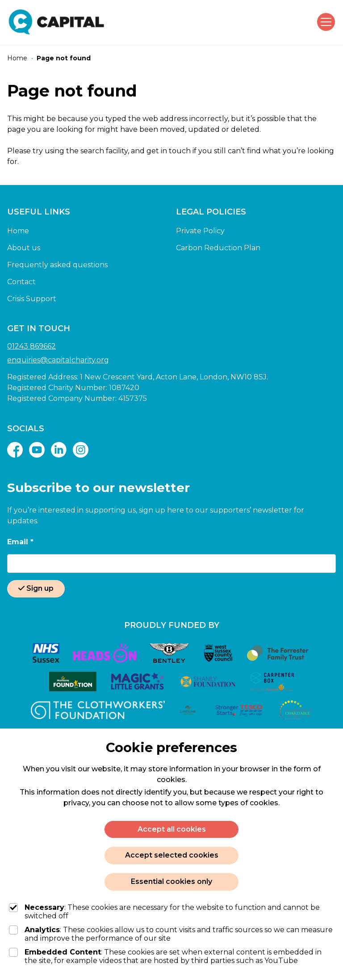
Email (20, 542)
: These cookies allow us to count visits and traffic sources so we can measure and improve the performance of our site (171, 934)
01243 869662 (31, 346)
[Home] (17, 58)
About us (24, 248)
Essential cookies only (171, 881)
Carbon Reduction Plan (218, 248)
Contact (21, 282)
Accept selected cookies (172, 855)
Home (18, 231)
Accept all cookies (172, 829)
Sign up (36, 588)
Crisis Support (32, 299)
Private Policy (200, 231)
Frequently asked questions (57, 265)
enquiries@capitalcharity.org (58, 360)
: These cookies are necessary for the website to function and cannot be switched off (164, 912)
